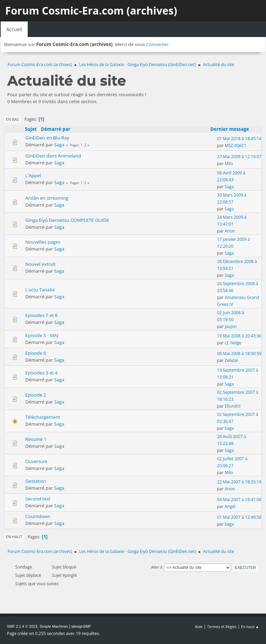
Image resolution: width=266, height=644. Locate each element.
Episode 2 (36, 395)
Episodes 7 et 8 (41, 315)
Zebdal (231, 360)
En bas (12, 119)
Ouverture (36, 461)
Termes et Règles (222, 627)
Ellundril (233, 406)
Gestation (36, 481)
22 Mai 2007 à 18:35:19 (239, 482)
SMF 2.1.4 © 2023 (22, 626)
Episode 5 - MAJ (42, 335)
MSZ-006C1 (236, 146)
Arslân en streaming (47, 198)
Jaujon (231, 326)
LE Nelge (233, 343)
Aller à (157, 567)
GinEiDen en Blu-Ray (47, 138)
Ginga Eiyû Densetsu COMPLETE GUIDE (67, 220)
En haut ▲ (250, 627)
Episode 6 (36, 353)
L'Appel (33, 175)
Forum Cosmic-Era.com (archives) (91, 11)
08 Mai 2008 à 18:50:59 (239, 353)
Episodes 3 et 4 (41, 373)
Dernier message (233, 129)
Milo (229, 164)
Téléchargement (43, 417)
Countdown (38, 516)
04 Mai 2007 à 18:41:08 (239, 500)
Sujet (31, 129)
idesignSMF (81, 626)
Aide (199, 627)
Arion (230, 231)
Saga (59, 145)
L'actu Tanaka (40, 290)
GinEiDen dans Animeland (53, 156)
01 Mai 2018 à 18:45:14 (239, 139)
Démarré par (56, 129)
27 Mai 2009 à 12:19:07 (239, 157)
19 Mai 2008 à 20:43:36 (239, 336)
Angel (230, 506)
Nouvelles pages (43, 242)
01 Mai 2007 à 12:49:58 (239, 517)
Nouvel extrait (40, 264)
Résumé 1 (36, 439)
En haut (14, 537)
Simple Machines (54, 626)
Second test (38, 499)
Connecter (157, 44)
